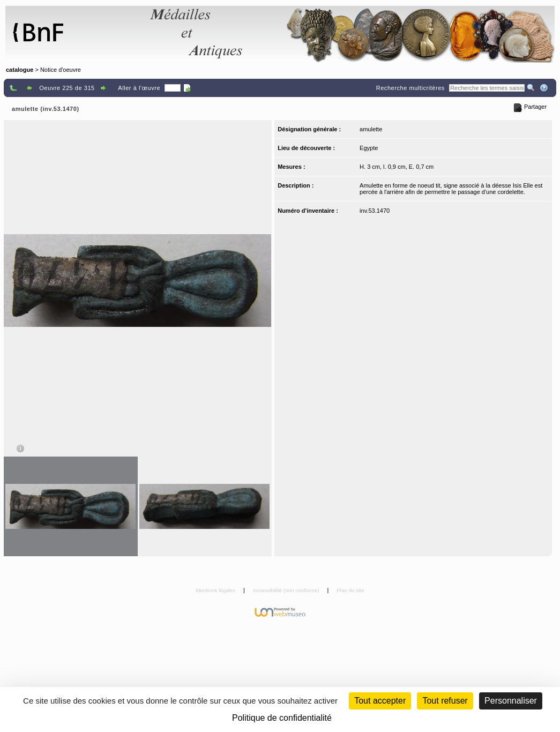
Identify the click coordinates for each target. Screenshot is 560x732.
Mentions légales (216, 590)
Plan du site (350, 590)
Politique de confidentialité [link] (282, 718)
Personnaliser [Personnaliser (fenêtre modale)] (511, 701)
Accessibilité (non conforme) (287, 590)
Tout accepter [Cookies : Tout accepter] (380, 701)
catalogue (20, 70)
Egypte (369, 148)
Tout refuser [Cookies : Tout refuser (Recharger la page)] (445, 701)
